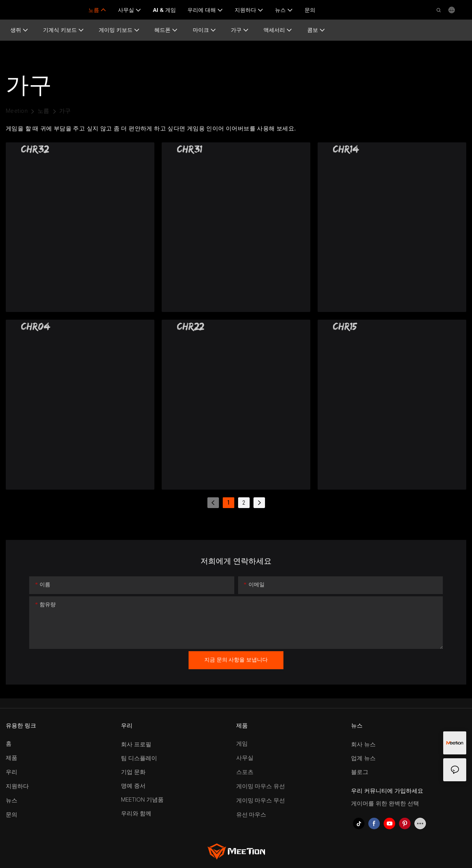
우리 (12, 772)
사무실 (245, 758)
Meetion (17, 111)
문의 (12, 815)
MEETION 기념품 (142, 800)
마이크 (205, 30)
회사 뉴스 (363, 745)
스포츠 (245, 772)
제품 (12, 758)
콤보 (316, 30)
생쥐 (19, 30)
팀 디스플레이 (139, 758)
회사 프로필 (136, 745)
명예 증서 (133, 786)
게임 (242, 744)
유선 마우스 (251, 815)
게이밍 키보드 (119, 30)
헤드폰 (166, 30)
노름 (44, 111)
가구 (240, 30)
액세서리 (278, 30)
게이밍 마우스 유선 (261, 786)
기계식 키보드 (64, 30)
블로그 (360, 772)
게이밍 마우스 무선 (261, 801)
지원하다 (17, 786)
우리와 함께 (136, 814)
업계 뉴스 (363, 758)
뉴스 (12, 801)
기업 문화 (133, 772)
